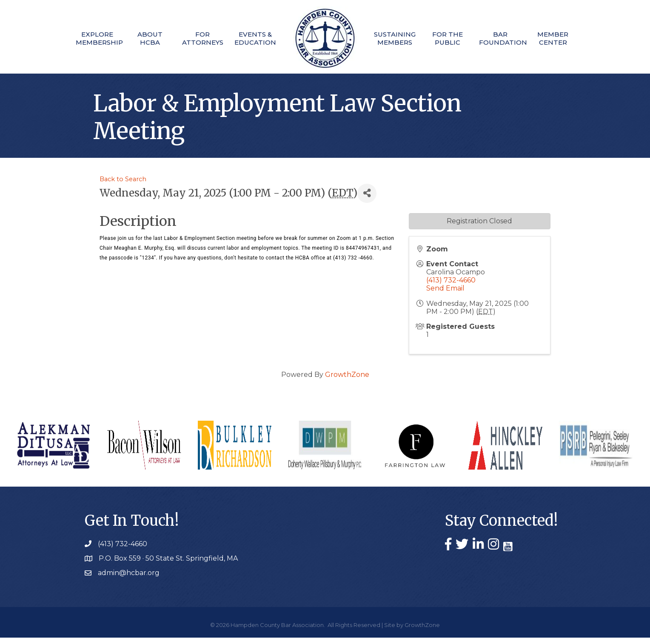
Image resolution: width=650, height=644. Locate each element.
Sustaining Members (396, 38)
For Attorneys (199, 38)
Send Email (445, 295)
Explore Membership (91, 38)
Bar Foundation (505, 38)
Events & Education (254, 38)
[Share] (367, 200)
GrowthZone (347, 381)
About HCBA (145, 38)
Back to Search (123, 185)
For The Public (450, 38)
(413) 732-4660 (451, 286)
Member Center (559, 38)
